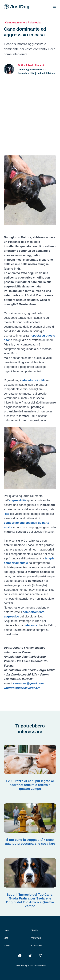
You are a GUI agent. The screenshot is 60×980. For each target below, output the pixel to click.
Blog (6, 938)
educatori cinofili (33, 380)
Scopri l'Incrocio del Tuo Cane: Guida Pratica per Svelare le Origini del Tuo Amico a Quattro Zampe (30, 900)
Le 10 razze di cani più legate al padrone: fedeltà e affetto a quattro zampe (30, 785)
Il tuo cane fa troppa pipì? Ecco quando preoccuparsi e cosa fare (30, 842)
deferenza (30, 625)
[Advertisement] (30, 115)
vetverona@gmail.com (28, 683)
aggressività (17, 500)
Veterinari (36, 938)
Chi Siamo (37, 946)
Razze (7, 946)
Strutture (36, 930)
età (7, 514)
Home (7, 930)
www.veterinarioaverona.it (22, 688)
